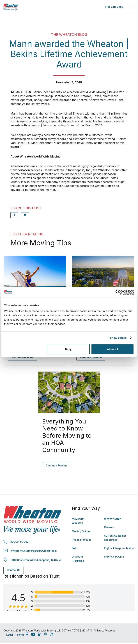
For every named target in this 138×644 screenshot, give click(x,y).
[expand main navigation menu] (132, 7)
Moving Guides (81, 531)
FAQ (74, 548)
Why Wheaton (113, 519)
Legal (10, 635)
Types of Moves (82, 540)
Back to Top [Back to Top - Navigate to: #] (125, 623)
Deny (68, 349)
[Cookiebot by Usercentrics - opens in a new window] (118, 292)
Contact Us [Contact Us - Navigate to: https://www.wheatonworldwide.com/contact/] (14, 570)
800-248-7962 (114, 7)
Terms (21, 635)
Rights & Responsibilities (119, 548)
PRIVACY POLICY (114, 557)
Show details (118, 338)
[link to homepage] (11, 7)
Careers (109, 527)
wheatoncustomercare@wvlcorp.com (34, 551)
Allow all (112, 349)
